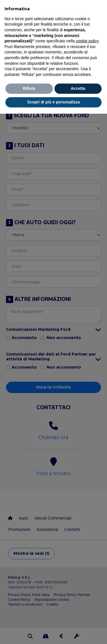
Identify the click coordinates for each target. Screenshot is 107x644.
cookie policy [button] (87, 41)
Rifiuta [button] (29, 88)
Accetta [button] (78, 88)
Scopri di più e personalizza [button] (53, 102)
